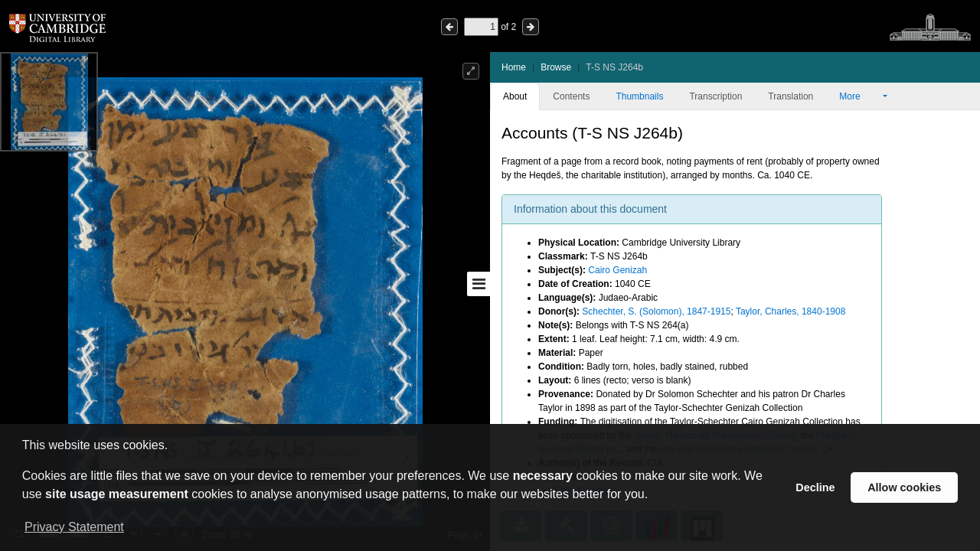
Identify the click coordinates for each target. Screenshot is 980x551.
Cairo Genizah (617, 270)
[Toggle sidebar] (479, 284)
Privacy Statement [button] (74, 527)
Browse (556, 67)
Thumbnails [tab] (639, 96)
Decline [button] (815, 487)
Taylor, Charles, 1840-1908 (791, 311)
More (860, 96)
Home (514, 67)
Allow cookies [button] (904, 487)
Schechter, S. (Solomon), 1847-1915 (656, 311)
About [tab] (515, 96)
